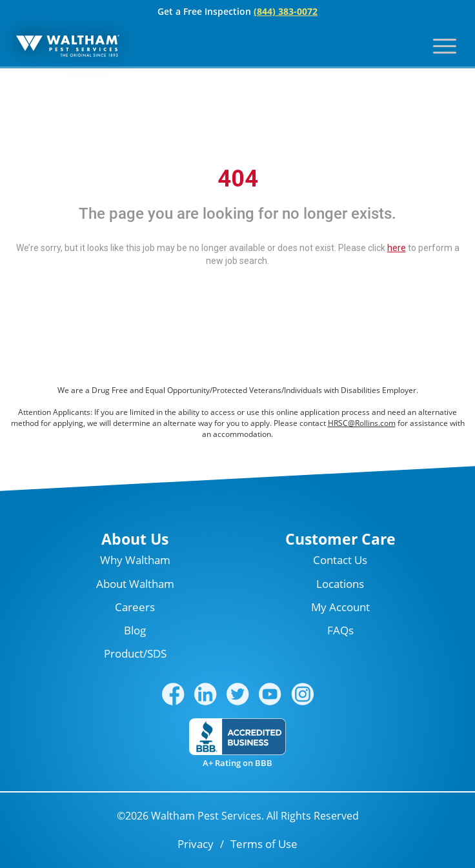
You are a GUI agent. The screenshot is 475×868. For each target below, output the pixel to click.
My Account (340, 607)
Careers (135, 607)
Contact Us (340, 560)
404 (238, 179)
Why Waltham (135, 560)
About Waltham (135, 584)
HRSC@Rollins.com (362, 423)
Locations (340, 584)
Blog (135, 630)
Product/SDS (135, 653)
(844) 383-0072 (286, 11)
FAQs (340, 630)
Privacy (196, 844)
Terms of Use (264, 844)
